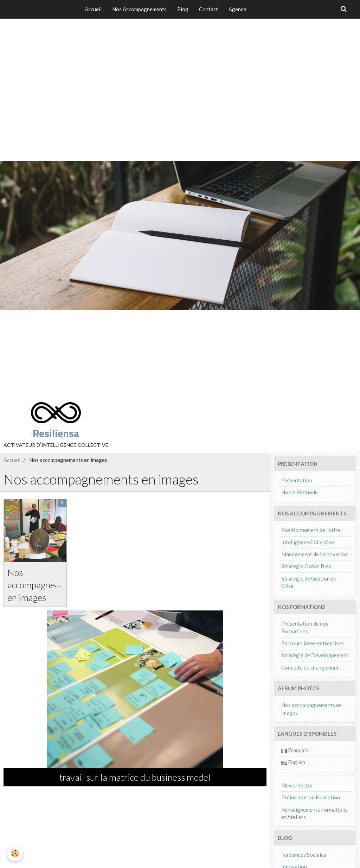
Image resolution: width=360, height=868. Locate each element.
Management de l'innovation (314, 554)
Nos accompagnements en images (43, 585)
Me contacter (297, 785)
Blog (183, 9)
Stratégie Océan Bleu (306, 566)
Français (295, 750)
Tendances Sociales (304, 855)
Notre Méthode (300, 492)
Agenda (237, 9)
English (293, 762)
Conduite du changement (310, 667)
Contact (208, 9)
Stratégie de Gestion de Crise (309, 582)
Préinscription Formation (311, 797)
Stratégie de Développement (315, 655)
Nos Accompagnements (139, 9)
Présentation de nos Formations (305, 627)
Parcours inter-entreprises (313, 643)
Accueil (93, 9)
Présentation (297, 480)
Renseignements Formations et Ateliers (314, 813)
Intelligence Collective (308, 542)
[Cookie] (15, 853)
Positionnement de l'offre (311, 530)
